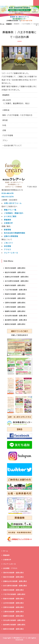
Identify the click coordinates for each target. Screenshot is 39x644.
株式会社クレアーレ (21, 638)
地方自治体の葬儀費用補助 (15, 233)
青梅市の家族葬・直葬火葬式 (15, 285)
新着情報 (7, 230)
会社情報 (7, 246)
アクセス (7, 249)
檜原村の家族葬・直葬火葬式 (15, 324)
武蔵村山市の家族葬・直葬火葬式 (17, 277)
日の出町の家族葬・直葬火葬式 (16, 316)
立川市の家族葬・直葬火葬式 (15, 298)
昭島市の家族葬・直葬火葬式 (15, 294)
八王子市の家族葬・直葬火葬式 (16, 290)
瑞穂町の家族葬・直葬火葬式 (15, 311)
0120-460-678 (7, 193)
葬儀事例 (9, 24)
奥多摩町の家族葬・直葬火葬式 (16, 320)
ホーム (2, 24)
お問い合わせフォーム (13, 203)
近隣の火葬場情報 (11, 236)
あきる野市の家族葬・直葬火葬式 (17, 281)
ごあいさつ (8, 243)
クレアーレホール (11, 253)
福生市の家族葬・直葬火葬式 (15, 272)
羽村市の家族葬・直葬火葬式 (15, 268)
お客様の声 (8, 223)
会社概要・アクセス (10, 568)
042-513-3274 (7, 197)
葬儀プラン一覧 (10, 210)
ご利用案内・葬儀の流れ (14, 213)
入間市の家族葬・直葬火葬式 (15, 307)
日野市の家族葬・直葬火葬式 (15, 303)
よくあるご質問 (10, 216)
